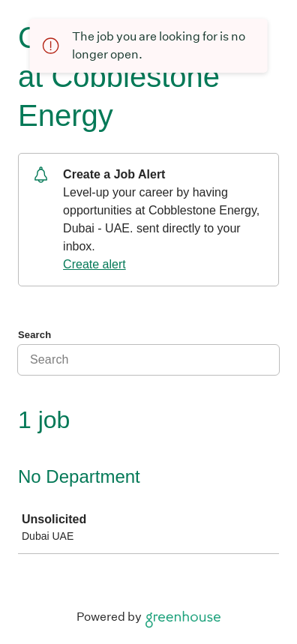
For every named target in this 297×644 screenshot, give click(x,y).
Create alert (94, 264)
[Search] (148, 360)
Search (34, 335)
